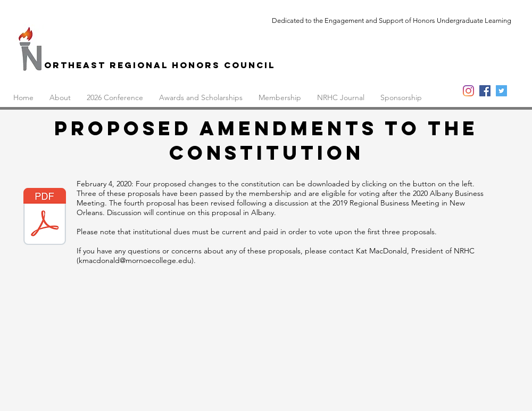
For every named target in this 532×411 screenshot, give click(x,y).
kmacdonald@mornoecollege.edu (135, 260)
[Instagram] (468, 91)
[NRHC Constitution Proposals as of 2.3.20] (45, 218)
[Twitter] (501, 91)
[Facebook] (485, 91)
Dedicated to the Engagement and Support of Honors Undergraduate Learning (392, 20)
